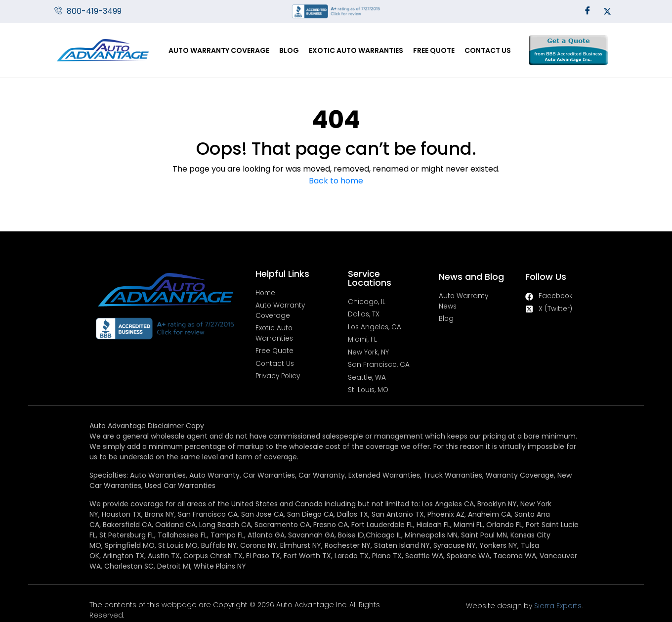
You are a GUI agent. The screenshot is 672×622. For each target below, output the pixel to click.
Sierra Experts (588, 589)
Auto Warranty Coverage (219, 50)
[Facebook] (588, 11)
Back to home (336, 181)
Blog (289, 50)
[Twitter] (607, 11)
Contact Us (488, 50)
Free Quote (434, 50)
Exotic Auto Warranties (356, 50)
